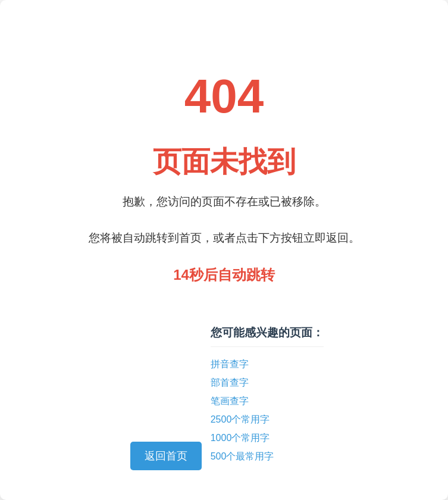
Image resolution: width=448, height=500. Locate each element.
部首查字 (230, 382)
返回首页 (166, 456)
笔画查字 (230, 401)
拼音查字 (230, 364)
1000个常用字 (240, 438)
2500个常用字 (240, 419)
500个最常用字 (242, 456)
